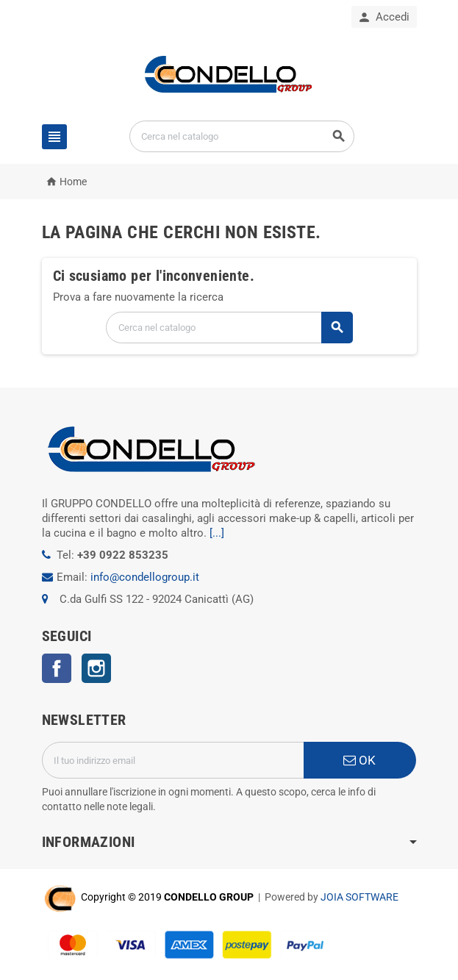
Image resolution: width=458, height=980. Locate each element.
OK (359, 760)
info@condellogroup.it (145, 577)
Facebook (57, 668)
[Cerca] (242, 136)
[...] (217, 533)
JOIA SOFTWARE (359, 897)
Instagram (96, 668)
